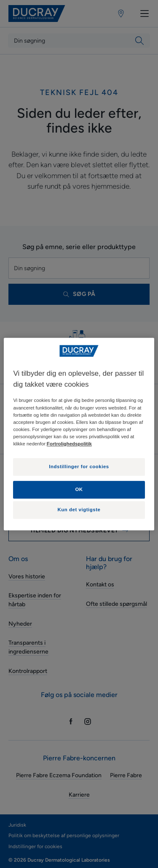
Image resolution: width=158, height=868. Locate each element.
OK (79, 489)
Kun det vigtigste (79, 510)
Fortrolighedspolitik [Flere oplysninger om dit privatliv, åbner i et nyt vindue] (69, 444)
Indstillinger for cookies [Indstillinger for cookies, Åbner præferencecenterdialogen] (79, 467)
